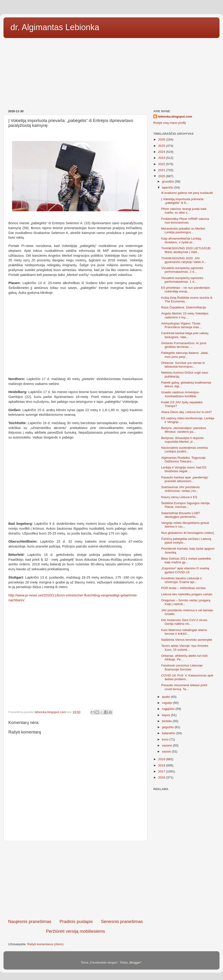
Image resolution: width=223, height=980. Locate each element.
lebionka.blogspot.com (175, 117)
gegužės (168, 727)
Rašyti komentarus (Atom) (46, 944)
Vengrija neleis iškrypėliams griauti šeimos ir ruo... (185, 525)
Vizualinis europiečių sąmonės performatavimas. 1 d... (182, 280)
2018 (162, 765)
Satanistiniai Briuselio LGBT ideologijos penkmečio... (181, 515)
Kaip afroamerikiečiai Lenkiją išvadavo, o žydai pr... (181, 240)
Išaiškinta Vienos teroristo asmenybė (187, 640)
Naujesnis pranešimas (30, 921)
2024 (162, 152)
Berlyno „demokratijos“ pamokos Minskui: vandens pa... (184, 430)
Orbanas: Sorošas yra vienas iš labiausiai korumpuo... (183, 365)
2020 (162, 176)
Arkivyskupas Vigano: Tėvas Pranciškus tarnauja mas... (181, 325)
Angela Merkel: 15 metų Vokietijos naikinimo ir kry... (185, 315)
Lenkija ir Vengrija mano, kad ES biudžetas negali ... (184, 469)
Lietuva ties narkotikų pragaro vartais (187, 594)
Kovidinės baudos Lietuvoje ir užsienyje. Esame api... (182, 580)
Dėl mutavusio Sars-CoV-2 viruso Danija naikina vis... (184, 622)
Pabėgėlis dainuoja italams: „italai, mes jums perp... (185, 355)
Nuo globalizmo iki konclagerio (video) (188, 533)
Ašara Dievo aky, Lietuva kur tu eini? (187, 412)
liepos (166, 715)
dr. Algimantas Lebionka (55, 27)
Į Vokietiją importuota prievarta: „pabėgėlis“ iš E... (183, 201)
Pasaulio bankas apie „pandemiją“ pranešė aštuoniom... (185, 479)
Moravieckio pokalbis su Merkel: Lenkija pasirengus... (183, 230)
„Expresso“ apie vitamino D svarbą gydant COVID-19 (185, 570)
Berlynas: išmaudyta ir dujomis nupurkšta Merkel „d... (182, 440)
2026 (162, 139)
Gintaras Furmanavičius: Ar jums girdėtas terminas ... (184, 345)
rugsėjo (167, 703)
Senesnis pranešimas (122, 921)
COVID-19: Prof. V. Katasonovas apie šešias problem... (187, 677)
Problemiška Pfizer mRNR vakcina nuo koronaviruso (185, 221)
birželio (167, 721)
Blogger (135, 962)
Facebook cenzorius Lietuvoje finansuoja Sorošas (182, 667)
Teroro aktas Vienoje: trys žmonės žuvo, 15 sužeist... (185, 648)
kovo (166, 739)
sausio (167, 751)
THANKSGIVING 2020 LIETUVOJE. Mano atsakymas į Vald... (186, 250)
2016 (162, 777)
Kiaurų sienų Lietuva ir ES (179, 497)
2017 (162, 771)
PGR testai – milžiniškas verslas (184, 588)
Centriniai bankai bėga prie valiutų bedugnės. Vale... (185, 335)
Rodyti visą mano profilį (170, 123)
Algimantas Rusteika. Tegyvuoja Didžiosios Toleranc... (183, 460)
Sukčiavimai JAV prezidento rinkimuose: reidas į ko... (180, 489)
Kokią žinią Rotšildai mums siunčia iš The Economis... (187, 299)
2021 (162, 170)
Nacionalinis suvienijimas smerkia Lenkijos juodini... (185, 450)
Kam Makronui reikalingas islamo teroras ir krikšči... (184, 632)
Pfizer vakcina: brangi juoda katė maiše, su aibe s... (184, 211)
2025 (162, 146)
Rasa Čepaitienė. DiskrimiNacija (184, 307)
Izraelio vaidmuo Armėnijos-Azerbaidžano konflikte (180, 394)
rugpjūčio (169, 709)
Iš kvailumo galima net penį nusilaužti (187, 193)
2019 (162, 759)
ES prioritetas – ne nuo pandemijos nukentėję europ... (186, 290)
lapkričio (168, 187)
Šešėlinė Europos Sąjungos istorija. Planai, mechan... (186, 505)
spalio (166, 697)
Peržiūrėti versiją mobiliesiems (75, 931)
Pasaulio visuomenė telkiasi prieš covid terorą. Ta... (184, 687)
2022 (162, 164)
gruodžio (168, 181)
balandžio (169, 733)
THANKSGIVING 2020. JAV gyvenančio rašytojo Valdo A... (184, 260)
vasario (167, 745)
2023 (162, 158)
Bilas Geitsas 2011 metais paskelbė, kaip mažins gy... (187, 560)
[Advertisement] (111, 72)
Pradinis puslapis (76, 921)
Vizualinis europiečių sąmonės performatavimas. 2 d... (182, 270)
